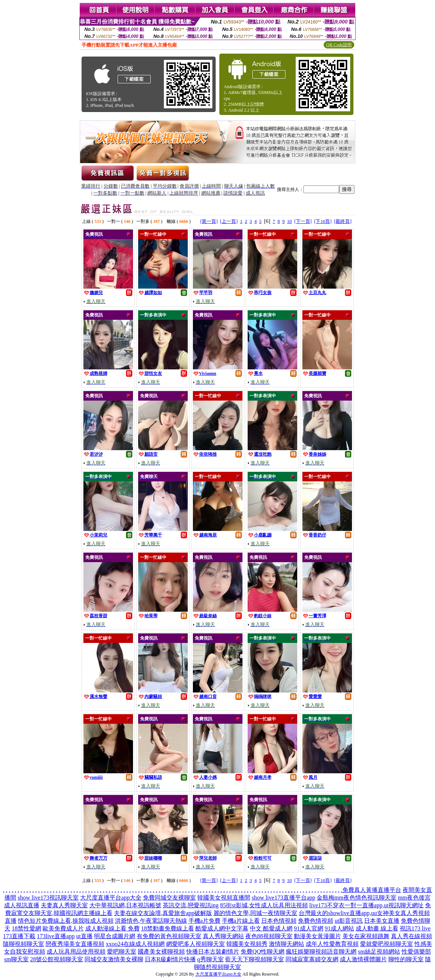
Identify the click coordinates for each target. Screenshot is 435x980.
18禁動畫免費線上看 (168, 928)
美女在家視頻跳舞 (366, 936)
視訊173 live (415, 928)
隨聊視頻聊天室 (24, 944)
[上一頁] (229, 221)
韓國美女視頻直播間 (224, 898)
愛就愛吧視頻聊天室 (387, 944)
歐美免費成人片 (63, 928)
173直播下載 (19, 936)
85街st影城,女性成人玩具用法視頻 (264, 905)
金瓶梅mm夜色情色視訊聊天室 (357, 898)
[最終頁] (343, 221)
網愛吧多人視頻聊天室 (195, 944)
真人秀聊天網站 (223, 936)
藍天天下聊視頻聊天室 (255, 959)
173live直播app (56, 936)
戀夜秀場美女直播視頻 (75, 944)
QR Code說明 (339, 45)
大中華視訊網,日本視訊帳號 (125, 905)
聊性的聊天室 (406, 959)
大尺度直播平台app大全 (111, 898)
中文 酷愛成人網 (271, 928)
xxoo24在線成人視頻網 (135, 944)
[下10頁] (323, 221)
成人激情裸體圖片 (363, 959)
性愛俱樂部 (416, 952)
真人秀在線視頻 (411, 936)
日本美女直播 (382, 921)
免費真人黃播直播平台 (372, 890)
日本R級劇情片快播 (170, 959)
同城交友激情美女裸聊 (114, 959)
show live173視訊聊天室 (48, 898)
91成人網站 (339, 928)
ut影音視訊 (349, 921)
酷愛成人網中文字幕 (222, 928)
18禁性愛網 (26, 928)
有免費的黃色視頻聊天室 (169, 936)
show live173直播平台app (283, 898)
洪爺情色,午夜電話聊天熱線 (151, 921)
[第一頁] (209, 221)
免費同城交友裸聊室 (169, 898)
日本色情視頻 (279, 921)
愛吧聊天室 (122, 952)
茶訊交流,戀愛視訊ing (191, 905)
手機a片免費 (204, 921)
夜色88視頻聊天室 (269, 936)
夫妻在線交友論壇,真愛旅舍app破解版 (163, 913)
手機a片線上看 (241, 921)
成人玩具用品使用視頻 (76, 952)
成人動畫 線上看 (377, 928)
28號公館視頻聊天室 (57, 959)
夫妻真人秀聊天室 (64, 905)
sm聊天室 (16, 959)
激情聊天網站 (287, 944)
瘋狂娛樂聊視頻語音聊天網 (321, 952)
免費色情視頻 (316, 921)
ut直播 (84, 936)
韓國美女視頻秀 (247, 944)
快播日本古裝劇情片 (213, 952)
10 (289, 221)
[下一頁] (303, 221)
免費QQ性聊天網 (263, 952)
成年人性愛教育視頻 (332, 944)
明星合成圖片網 (115, 936)
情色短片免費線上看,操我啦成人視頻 (66, 921)
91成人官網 (309, 928)
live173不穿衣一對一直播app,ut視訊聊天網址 (367, 905)
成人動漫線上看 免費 (112, 928)
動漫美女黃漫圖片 (317, 936)
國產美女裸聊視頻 (161, 952)
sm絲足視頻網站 (379, 952)
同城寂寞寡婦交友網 (312, 959)
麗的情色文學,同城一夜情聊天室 (255, 913)
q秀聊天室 (211, 959)
